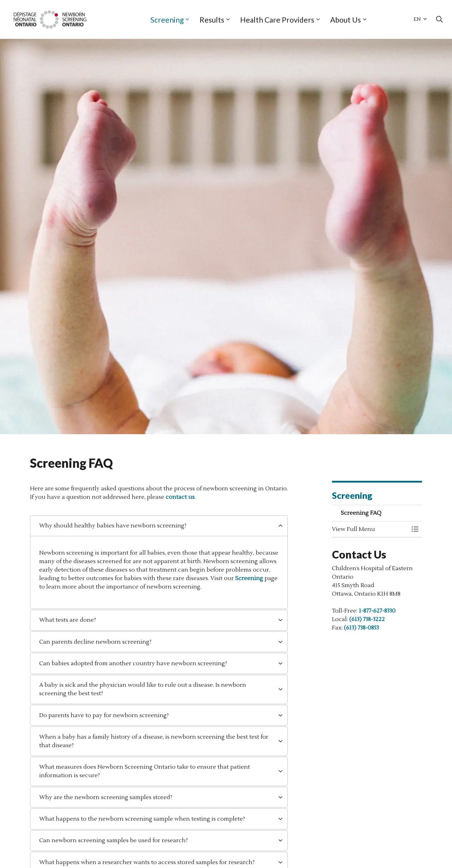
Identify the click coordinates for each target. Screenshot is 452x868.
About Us (346, 20)
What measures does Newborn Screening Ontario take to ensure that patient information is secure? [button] (145, 771)
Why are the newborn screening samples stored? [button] (106, 797)
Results (212, 20)
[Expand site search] (439, 19)
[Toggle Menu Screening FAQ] (415, 529)
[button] (370, 529)
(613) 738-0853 (361, 628)
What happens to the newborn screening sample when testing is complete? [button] (142, 819)
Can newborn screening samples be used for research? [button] (114, 840)
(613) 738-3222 (367, 619)
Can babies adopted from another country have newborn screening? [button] (133, 663)
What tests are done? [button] (68, 620)
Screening (167, 20)
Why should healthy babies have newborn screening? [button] (113, 526)
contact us (180, 497)
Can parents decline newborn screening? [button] (95, 642)
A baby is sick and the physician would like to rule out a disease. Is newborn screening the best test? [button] (143, 689)
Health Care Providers (277, 20)
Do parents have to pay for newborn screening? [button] (104, 715)
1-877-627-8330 (377, 611)
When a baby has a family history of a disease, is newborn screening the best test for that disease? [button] (154, 741)
